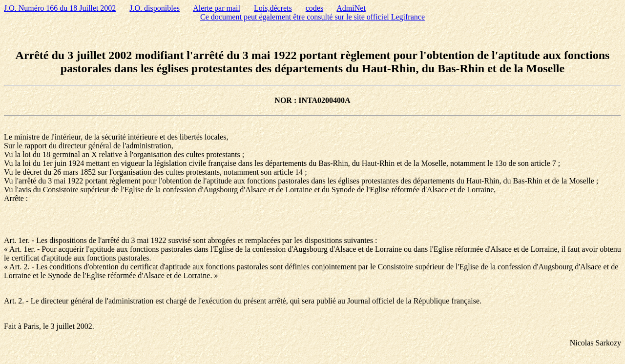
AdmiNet (351, 8)
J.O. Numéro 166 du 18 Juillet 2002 (60, 8)
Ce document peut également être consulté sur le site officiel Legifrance (312, 17)
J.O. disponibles (155, 8)
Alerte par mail (217, 8)
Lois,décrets (273, 8)
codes (314, 8)
